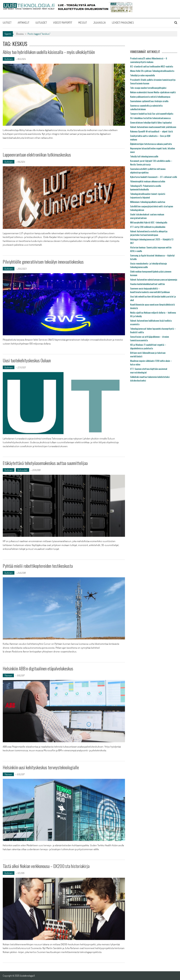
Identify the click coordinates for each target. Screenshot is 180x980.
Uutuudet (22, 470)
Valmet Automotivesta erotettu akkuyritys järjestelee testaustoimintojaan (149, 233)
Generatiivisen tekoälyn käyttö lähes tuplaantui (151, 122)
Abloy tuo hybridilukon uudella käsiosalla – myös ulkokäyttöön (49, 52)
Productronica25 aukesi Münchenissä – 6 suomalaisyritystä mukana (149, 60)
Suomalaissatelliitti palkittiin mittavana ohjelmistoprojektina (148, 171)
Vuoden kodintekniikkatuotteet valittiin (147, 284)
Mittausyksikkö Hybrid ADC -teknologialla (149, 222)
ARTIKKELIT (23, 23)
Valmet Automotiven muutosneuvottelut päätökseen (153, 127)
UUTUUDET (41, 23)
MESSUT (83, 23)
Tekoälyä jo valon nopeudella (142, 75)
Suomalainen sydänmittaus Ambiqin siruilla (149, 101)
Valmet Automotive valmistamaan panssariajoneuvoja (154, 279)
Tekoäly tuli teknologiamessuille (144, 156)
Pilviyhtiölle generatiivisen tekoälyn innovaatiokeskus (43, 262)
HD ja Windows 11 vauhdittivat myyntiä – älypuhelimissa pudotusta (148, 346)
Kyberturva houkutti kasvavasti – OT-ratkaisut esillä (154, 177)
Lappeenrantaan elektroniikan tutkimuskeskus (37, 155)
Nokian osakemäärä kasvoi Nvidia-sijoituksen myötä (153, 92)
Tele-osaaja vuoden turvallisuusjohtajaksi (148, 88)
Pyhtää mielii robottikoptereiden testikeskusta (38, 566)
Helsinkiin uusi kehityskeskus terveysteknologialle (41, 767)
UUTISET (7, 23)
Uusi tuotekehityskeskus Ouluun (27, 360)
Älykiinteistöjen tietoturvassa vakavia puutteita (151, 144)
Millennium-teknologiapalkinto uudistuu (148, 202)
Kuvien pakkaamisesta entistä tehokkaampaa (150, 97)
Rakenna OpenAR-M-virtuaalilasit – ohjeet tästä (151, 131)
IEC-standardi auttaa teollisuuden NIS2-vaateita (152, 66)
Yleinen (8, 675)
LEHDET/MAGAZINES (123, 23)
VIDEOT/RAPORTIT (63, 23)
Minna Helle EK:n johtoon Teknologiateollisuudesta (152, 71)
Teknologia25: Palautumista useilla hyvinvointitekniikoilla (146, 187)
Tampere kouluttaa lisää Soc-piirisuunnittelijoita (152, 113)
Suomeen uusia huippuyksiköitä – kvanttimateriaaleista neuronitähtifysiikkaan (150, 290)
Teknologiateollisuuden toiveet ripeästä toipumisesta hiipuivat (148, 196)
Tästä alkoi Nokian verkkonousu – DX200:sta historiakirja (46, 866)
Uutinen (9, 59)
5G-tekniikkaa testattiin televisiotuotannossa (150, 118)
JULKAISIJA (99, 23)
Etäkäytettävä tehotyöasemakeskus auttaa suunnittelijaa (45, 463)
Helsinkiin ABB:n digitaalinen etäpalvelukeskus (38, 668)
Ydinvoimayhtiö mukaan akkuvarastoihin (148, 181)
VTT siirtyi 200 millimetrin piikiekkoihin (148, 227)
